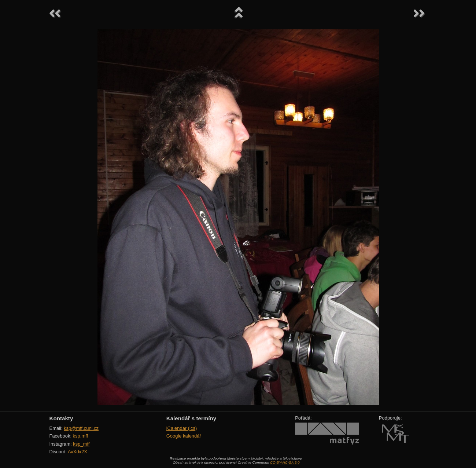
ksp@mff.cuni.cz (81, 428)
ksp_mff (81, 444)
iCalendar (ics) (182, 428)
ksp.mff (81, 436)
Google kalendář (184, 436)
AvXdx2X (78, 452)
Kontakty (61, 418)
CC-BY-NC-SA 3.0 (285, 462)
